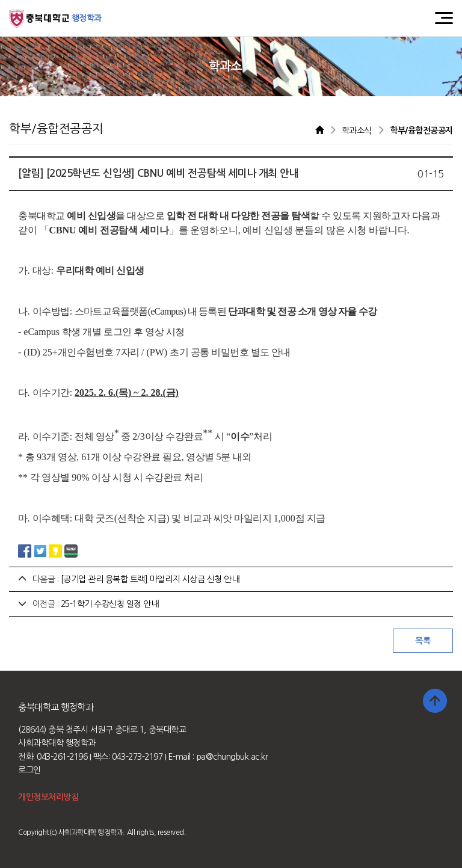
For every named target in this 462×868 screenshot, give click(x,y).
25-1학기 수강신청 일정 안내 (110, 604)
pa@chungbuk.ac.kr (233, 757)
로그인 (29, 770)
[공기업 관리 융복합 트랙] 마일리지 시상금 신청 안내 (150, 579)
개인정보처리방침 (48, 797)
